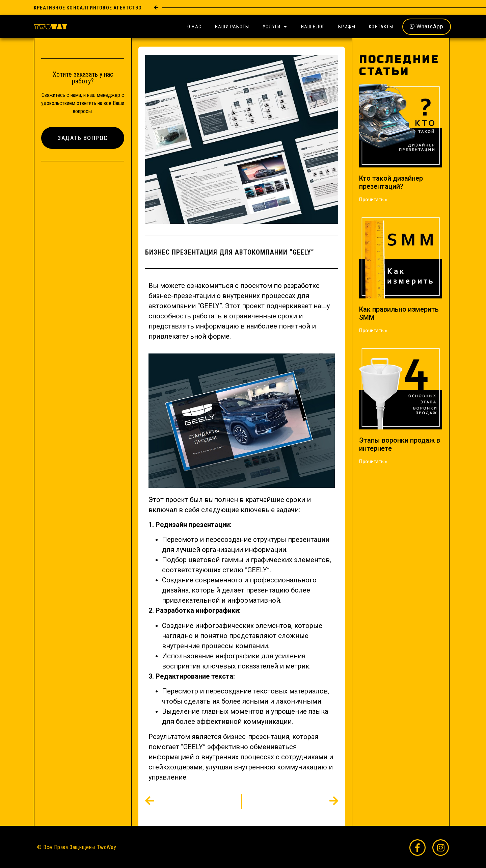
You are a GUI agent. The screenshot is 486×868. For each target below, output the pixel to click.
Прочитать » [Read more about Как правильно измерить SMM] (373, 331)
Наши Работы (232, 27)
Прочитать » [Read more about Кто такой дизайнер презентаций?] (373, 200)
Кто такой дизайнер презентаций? (391, 182)
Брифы (347, 27)
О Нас (194, 27)
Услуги (275, 27)
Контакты (381, 27)
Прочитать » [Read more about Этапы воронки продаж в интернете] (373, 462)
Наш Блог (313, 27)
